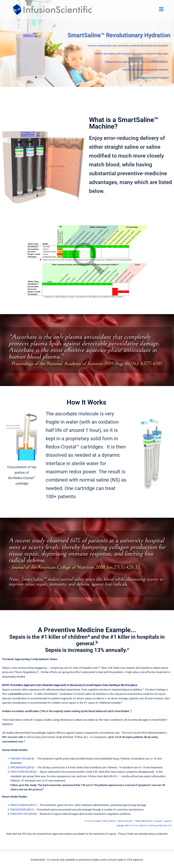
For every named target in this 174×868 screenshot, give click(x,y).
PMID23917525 (19, 814)
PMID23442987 (125, 821)
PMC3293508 (18, 809)
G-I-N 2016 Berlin (93, 821)
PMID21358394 (19, 805)
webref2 (167, 821)
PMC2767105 (131, 825)
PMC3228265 (160, 62)
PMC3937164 (18, 758)
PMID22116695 (147, 825)
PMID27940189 (19, 772)
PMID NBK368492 (144, 821)
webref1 (158, 821)
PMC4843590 (18, 767)
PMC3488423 (109, 821)
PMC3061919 (165, 825)
